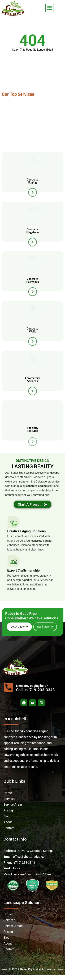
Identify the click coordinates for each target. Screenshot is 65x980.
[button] (50, 8)
